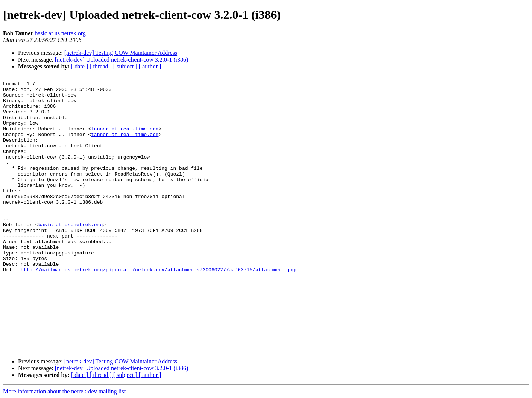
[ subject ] (126, 66)
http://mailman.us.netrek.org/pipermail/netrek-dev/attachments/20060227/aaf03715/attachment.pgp (159, 308)
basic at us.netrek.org (60, 33)
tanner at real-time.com (125, 139)
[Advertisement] (473, 100)
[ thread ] (101, 66)
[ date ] (80, 66)
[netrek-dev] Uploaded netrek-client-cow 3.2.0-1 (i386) (122, 60)
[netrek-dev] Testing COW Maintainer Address (121, 53)
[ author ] (150, 66)
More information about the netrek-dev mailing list (64, 391)
